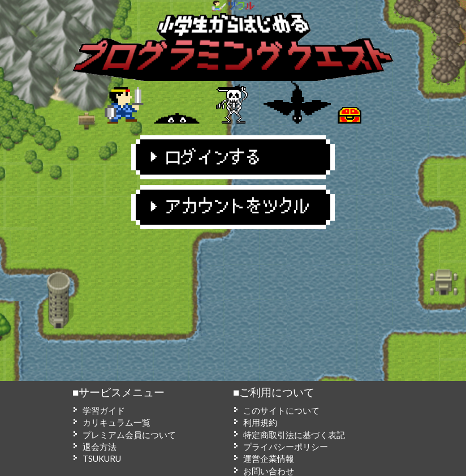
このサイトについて (281, 410)
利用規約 (260, 422)
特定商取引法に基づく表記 (294, 435)
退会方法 (100, 447)
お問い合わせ (269, 471)
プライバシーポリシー (286, 447)
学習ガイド (104, 410)
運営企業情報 (269, 458)
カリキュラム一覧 (116, 422)
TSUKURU (102, 458)
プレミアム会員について (129, 435)
